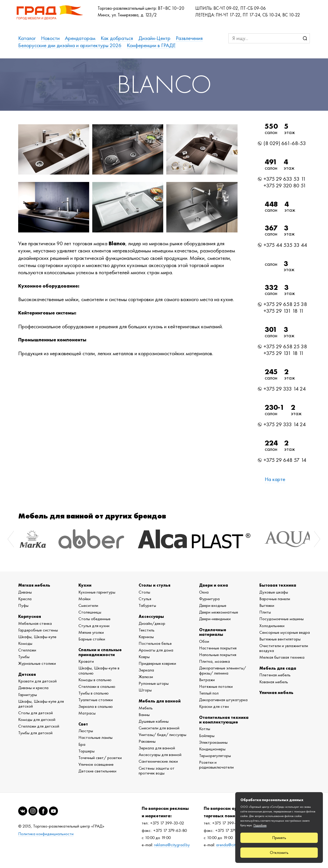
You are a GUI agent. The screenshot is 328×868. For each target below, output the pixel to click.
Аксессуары (151, 616)
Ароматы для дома (156, 650)
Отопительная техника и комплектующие (224, 720)
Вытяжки (267, 605)
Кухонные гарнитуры (97, 592)
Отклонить (279, 852)
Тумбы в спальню (94, 693)
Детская (27, 674)
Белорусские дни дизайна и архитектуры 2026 (70, 45)
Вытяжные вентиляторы (280, 639)
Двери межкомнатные (219, 612)
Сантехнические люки (158, 761)
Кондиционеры (212, 749)
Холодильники (272, 626)
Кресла (25, 599)
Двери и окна (214, 585)
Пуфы (23, 605)
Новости (50, 38)
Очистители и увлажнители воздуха (284, 648)
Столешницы (90, 612)
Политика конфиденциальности (46, 834)
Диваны (25, 592)
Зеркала (146, 670)
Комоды (25, 643)
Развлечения (189, 38)
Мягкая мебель (34, 585)
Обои (204, 641)
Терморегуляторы (215, 755)
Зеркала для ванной (157, 748)
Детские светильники (97, 771)
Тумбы (24, 657)
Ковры (144, 657)
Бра (82, 744)
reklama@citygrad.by (172, 845)
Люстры (86, 731)
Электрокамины (213, 742)
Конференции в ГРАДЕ (151, 45)
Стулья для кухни (94, 626)
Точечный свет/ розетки (100, 758)
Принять (279, 838)
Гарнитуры (28, 695)
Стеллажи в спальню (97, 686)
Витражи (207, 680)
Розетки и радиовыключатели (216, 765)
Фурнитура (209, 599)
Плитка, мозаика (214, 661)
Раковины (147, 741)
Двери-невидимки (215, 619)
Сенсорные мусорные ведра (285, 632)
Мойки (84, 599)
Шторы (145, 690)
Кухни (85, 585)
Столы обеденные (94, 619)
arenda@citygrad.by (233, 845)
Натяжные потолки (216, 686)
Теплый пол (209, 693)
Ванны (144, 714)
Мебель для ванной (160, 701)
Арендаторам (80, 38)
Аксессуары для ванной (160, 754)
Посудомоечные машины (281, 619)
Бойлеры (207, 736)
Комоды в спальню (95, 680)
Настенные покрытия (218, 648)
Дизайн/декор (152, 623)
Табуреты (147, 605)
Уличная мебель (276, 692)
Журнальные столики (37, 663)
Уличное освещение (96, 764)
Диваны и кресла (33, 688)
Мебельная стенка (35, 623)
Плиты (265, 612)
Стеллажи (27, 650)
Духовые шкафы (274, 592)
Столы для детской (35, 713)
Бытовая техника (278, 585)
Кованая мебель (274, 682)
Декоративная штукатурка (223, 700)
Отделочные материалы (213, 632)
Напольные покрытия (218, 655)
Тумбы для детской (35, 733)
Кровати (86, 661)
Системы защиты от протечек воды (157, 770)
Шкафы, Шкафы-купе (37, 637)
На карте (275, 479)
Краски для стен (214, 706)
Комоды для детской (37, 719)
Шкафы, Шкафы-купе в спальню (99, 670)
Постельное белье (155, 643)
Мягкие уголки (91, 632)
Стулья (145, 599)
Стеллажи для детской (39, 726)
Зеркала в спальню (96, 706)
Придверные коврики (157, 663)
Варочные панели (275, 599)
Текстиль (147, 630)
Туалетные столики (96, 700)
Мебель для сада (278, 668)
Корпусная (30, 616)
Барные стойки (92, 639)
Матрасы (87, 713)
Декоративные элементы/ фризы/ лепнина (223, 670)
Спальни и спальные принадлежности (100, 652)
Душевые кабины (154, 721)
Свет (83, 724)
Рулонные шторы (154, 683)
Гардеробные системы (38, 630)
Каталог (27, 38)
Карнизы (146, 637)
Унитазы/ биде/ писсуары (162, 734)
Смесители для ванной (159, 728)
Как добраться (117, 38)
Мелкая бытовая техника (282, 657)
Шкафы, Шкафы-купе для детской (41, 704)
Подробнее (260, 825)
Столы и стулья (155, 585)
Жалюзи (146, 677)
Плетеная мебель (275, 675)
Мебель (146, 708)
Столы (144, 592)
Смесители (88, 605)
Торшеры (86, 751)
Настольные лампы (95, 737)
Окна (204, 592)
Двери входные (213, 605)
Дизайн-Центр (154, 38)
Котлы (205, 729)
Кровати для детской (37, 681)
